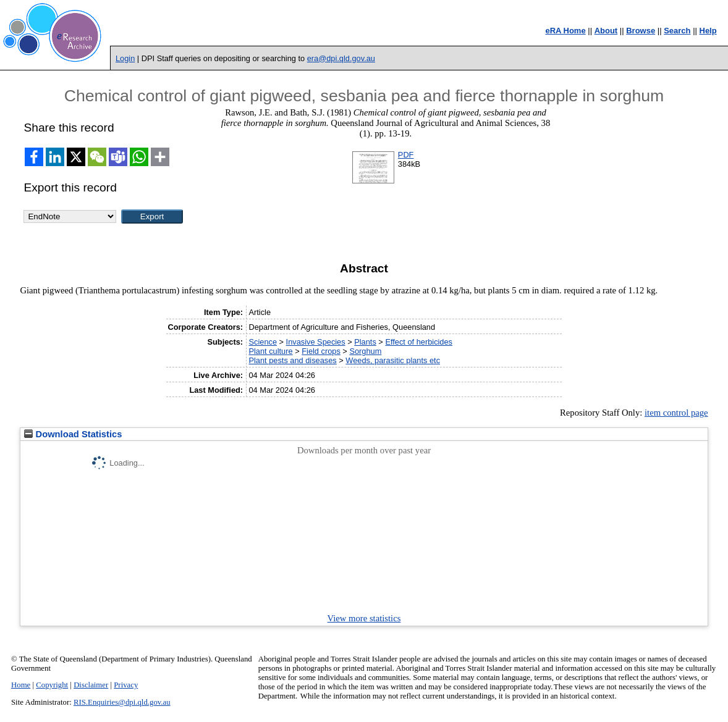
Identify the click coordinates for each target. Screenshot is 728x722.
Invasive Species (316, 342)
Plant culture (270, 351)
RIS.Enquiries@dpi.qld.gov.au (122, 702)
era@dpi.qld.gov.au (341, 58)
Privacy (126, 685)
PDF (406, 155)
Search (677, 31)
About (606, 31)
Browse (641, 31)
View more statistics (364, 618)
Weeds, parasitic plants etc (393, 360)
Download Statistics (73, 434)
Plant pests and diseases (292, 360)
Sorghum (365, 351)
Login (125, 58)
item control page (676, 413)
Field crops (321, 351)
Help (708, 31)
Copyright (52, 685)
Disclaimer (91, 685)
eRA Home (565, 31)
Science (263, 342)
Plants (365, 342)
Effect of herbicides (419, 342)
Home (21, 685)
